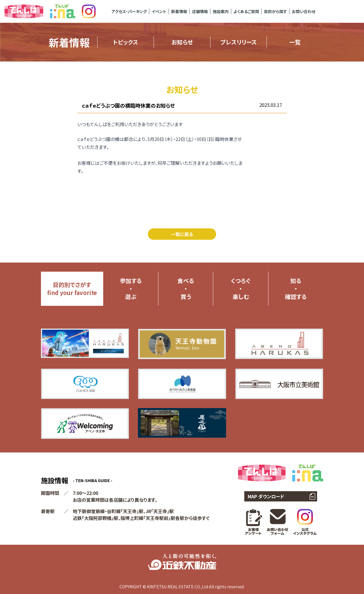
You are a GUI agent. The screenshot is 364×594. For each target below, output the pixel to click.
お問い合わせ (304, 11)
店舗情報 (200, 11)
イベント (159, 11)
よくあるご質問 (246, 11)
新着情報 (179, 11)
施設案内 (221, 11)
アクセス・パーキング (129, 11)
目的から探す (275, 11)
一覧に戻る (182, 234)
